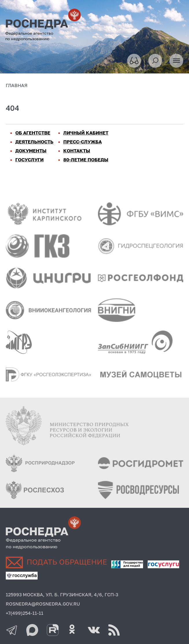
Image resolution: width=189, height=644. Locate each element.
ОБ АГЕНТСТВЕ (33, 133)
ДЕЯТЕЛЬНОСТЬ (34, 142)
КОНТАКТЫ (77, 151)
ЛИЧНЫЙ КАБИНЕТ (86, 133)
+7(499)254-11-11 (25, 613)
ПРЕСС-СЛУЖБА (83, 142)
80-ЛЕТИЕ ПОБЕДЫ (86, 160)
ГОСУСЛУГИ (29, 160)
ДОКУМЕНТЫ (31, 151)
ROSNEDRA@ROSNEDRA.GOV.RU (43, 604)
